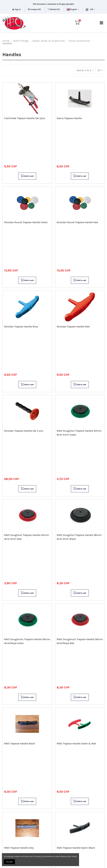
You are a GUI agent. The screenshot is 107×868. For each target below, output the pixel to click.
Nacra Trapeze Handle (69, 118)
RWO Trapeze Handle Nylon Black (76, 848)
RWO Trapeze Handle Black (20, 744)
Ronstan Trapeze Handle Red (73, 327)
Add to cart (27, 176)
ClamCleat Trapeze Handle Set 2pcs (25, 118)
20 (100, 70)
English (73, 9)
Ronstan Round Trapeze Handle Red (77, 222)
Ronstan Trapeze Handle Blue (21, 327)
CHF (92, 9)
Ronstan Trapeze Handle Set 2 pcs (24, 431)
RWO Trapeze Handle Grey (19, 848)
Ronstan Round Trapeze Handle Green (26, 222)
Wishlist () (54, 9)
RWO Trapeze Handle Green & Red (76, 744)
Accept (9, 862)
